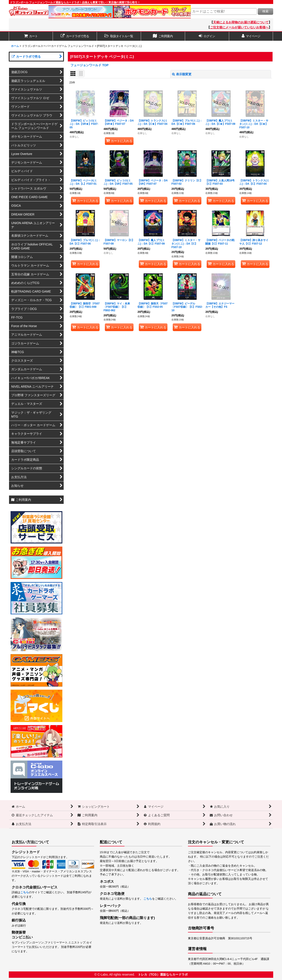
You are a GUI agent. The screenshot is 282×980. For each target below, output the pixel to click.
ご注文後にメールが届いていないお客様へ (239, 27)
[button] (119, 36)
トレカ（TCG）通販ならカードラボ (163, 974)
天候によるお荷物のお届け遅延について (241, 22)
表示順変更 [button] (182, 74)
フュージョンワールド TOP (90, 65)
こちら (25, 892)
